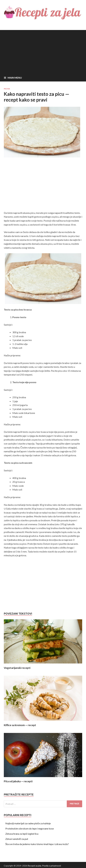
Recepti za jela (34, 866)
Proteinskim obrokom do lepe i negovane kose (30, 828)
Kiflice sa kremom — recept (20, 725)
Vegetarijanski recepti (17, 668)
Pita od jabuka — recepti (18, 781)
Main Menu (15, 78)
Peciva (7, 89)
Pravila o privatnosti (52, 866)
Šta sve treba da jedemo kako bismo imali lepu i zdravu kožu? (37, 844)
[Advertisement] (43, 51)
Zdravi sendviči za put (17, 839)
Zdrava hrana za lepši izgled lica (22, 834)
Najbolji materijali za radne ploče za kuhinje (28, 823)
